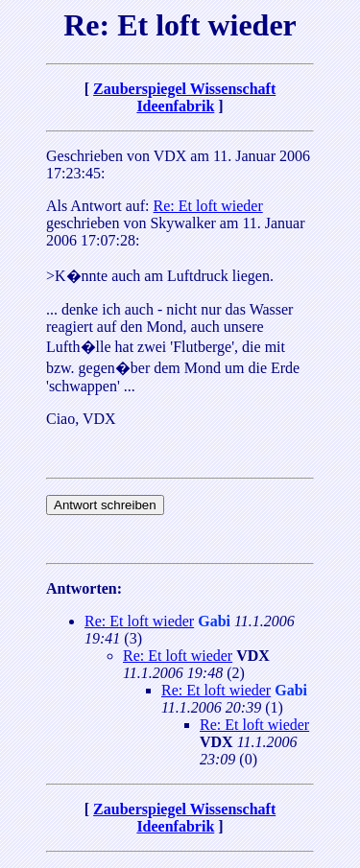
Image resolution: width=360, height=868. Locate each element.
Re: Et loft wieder (208, 206)
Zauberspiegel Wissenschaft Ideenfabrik (184, 97)
